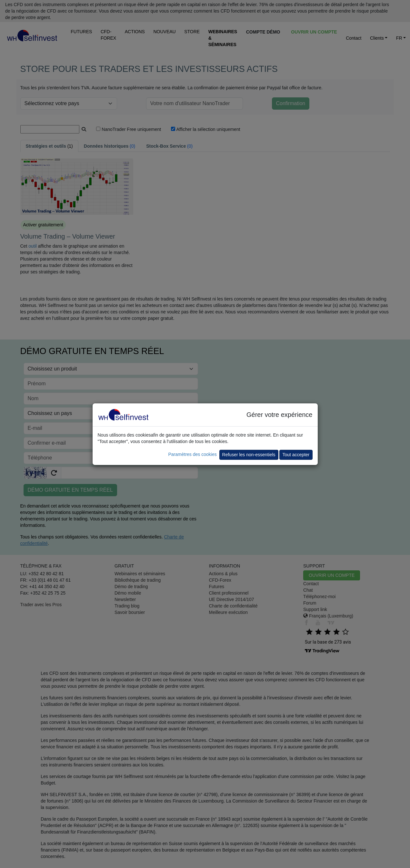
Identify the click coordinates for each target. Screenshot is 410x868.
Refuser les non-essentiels (249, 455)
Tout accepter (296, 455)
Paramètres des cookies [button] (192, 454)
